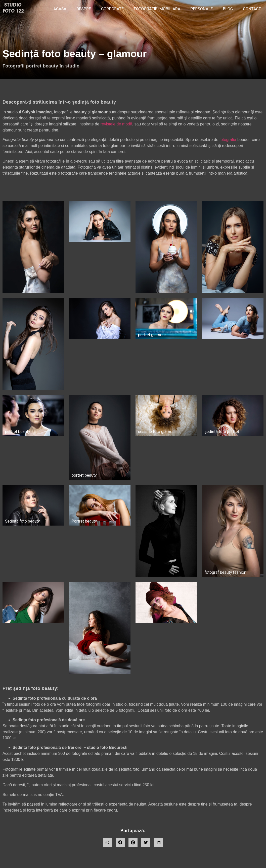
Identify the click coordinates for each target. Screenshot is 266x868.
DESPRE (84, 9)
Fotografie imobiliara (157, 9)
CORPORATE (112, 9)
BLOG (228, 9)
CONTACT (252, 9)
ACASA (60, 9)
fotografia (228, 140)
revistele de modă (116, 124)
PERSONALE (202, 9)
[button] (107, 842)
